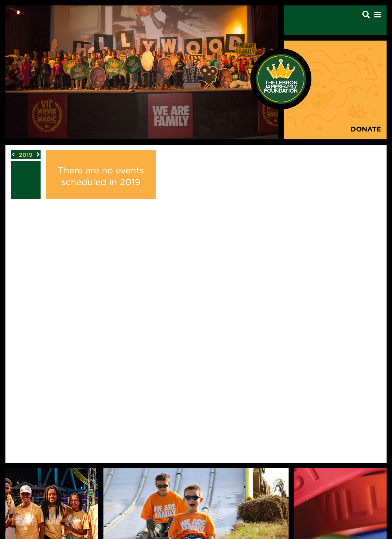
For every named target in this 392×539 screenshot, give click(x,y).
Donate (366, 129)
